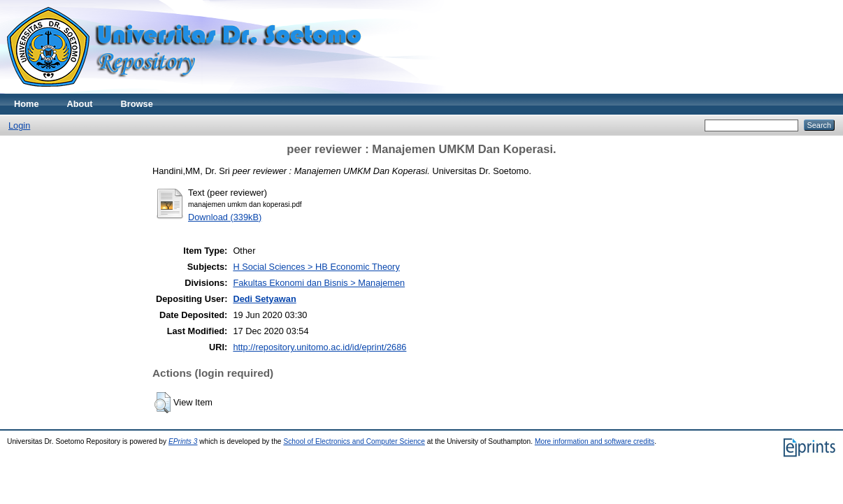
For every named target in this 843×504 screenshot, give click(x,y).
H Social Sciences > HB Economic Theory (316, 267)
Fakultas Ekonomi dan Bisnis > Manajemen (319, 283)
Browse (137, 104)
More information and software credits (595, 441)
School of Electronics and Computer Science (354, 441)
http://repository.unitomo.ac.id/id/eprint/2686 (319, 347)
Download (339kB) (225, 217)
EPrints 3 (183, 441)
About (80, 104)
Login (19, 125)
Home (27, 104)
